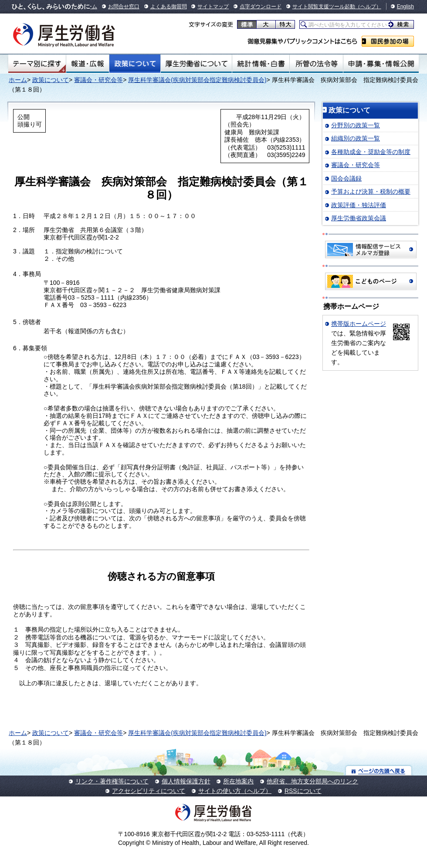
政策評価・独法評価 (359, 205)
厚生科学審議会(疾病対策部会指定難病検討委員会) (197, 80)
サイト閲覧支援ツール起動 (324, 7)
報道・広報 (88, 64)
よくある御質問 (169, 7)
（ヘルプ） (368, 7)
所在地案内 (238, 781)
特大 (285, 24)
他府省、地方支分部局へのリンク (312, 781)
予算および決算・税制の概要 (371, 191)
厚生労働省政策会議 (359, 218)
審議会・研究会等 (98, 80)
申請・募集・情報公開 (381, 64)
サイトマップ (213, 7)
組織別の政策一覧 (356, 138)
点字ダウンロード (261, 7)
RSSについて (303, 791)
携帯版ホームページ (359, 324)
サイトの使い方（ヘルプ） (235, 791)
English (405, 7)
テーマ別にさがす (37, 64)
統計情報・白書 (261, 64)
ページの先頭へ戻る (379, 771)
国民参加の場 (388, 41)
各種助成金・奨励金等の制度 (371, 152)
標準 (247, 24)
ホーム (18, 80)
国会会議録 (346, 178)
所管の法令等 (316, 64)
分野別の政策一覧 (356, 125)
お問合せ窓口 (124, 7)
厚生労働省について (197, 64)
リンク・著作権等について (112, 781)
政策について (135, 64)
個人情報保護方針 (186, 781)
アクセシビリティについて (149, 791)
